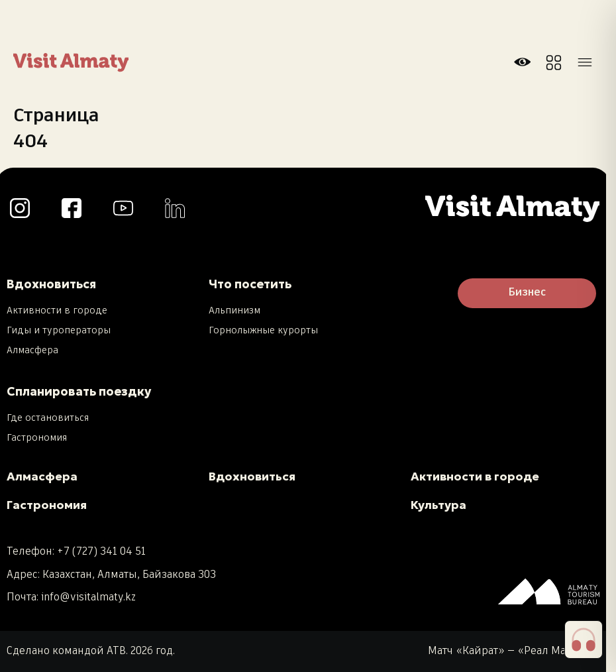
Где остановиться (48, 418)
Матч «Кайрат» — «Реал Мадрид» (514, 651)
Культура (438, 505)
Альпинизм (234, 311)
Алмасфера (32, 351)
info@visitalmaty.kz (88, 597)
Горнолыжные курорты (263, 331)
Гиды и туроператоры (59, 331)
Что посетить (250, 284)
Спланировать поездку (79, 391)
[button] (584, 640)
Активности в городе (57, 311)
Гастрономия (37, 438)
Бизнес (527, 293)
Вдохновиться (51, 284)
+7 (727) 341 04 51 (101, 552)
